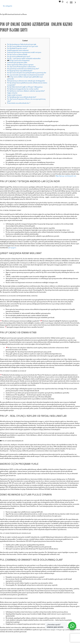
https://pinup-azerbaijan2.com (66, 176)
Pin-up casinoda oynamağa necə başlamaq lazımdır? (26, 75)
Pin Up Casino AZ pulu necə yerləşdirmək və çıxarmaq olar (27, 73)
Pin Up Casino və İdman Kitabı (17, 54)
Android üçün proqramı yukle (17, 62)
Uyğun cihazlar (12, 93)
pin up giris (12, 248)
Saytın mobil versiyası (15, 95)
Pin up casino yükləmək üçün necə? (19, 56)
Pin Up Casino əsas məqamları (19, 60)
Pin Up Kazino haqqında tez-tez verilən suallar (23, 89)
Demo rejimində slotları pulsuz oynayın (20, 65)
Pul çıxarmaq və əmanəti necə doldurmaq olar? (23, 69)
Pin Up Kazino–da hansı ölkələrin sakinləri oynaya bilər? (26, 91)
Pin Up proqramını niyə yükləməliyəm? (20, 71)
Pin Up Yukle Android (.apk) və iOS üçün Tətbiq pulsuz (25, 87)
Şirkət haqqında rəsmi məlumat (18, 50)
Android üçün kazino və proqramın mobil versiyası (24, 52)
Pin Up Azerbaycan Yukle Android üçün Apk (22, 44)
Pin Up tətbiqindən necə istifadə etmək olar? (22, 97)
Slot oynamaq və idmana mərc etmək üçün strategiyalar (26, 81)
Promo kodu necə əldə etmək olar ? (19, 103)
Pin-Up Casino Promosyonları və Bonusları (21, 67)
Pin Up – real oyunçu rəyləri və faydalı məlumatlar (24, 58)
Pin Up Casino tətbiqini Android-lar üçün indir (23, 46)
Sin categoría (8, 6)
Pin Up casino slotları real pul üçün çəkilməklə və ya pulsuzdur (25, 78)
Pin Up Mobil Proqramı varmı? (17, 48)
